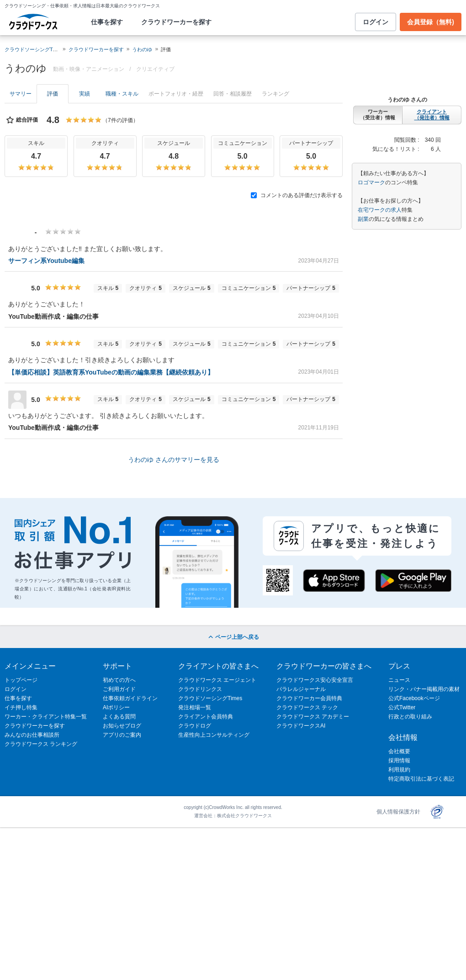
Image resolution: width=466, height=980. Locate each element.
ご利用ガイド (119, 689)
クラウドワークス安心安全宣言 (315, 680)
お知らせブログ (122, 726)
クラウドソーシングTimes (210, 698)
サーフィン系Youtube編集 (46, 261)
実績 (85, 94)
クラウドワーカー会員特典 (309, 698)
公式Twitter (402, 707)
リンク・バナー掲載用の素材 (424, 689)
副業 (363, 219)
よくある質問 (119, 717)
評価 (53, 94)
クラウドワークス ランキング (41, 744)
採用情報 (399, 760)
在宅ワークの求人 (380, 210)
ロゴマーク (371, 182)
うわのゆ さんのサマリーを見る (174, 460)
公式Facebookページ (414, 698)
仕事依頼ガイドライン (130, 698)
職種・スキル (122, 94)
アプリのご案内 (122, 735)
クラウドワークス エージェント (217, 680)
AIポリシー (116, 707)
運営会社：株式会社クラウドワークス (233, 816)
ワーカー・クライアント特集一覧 (46, 717)
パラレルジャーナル (301, 689)
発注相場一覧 (195, 707)
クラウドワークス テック (307, 707)
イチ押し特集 (21, 707)
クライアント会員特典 (206, 717)
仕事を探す (107, 22)
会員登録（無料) (431, 22)
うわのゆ (142, 49)
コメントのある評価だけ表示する (297, 195)
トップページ (21, 680)
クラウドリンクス (200, 689)
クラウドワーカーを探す (176, 22)
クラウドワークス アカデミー (313, 717)
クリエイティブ (155, 69)
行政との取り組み (410, 717)
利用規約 (399, 770)
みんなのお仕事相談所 (32, 735)
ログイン (376, 22)
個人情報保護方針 (398, 812)
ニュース (399, 680)
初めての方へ (119, 680)
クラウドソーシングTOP (32, 49)
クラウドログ (195, 726)
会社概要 (399, 751)
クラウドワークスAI (301, 726)
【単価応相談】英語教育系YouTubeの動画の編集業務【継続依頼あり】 (111, 372)
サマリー (21, 94)
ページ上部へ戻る (233, 637)
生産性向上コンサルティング (214, 735)
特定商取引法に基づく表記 (421, 779)
